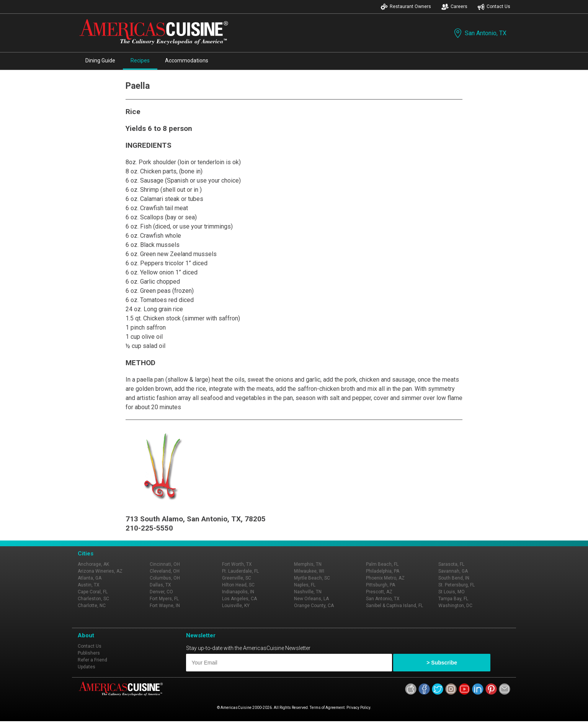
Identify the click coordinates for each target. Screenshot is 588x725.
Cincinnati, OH (165, 564)
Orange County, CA (314, 606)
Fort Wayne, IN (165, 606)
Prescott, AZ (379, 592)
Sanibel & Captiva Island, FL (394, 606)
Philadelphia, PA (383, 571)
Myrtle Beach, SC (312, 578)
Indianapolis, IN (238, 592)
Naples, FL (305, 585)
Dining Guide (100, 60)
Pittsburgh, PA (381, 585)
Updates (87, 667)
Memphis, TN (308, 564)
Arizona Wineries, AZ (100, 571)
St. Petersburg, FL (457, 585)
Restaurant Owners (406, 7)
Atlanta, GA (90, 578)
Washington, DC (455, 606)
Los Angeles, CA (239, 599)
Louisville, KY (236, 606)
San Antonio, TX (479, 33)
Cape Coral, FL (93, 592)
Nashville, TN (308, 592)
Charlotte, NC (92, 606)
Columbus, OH (165, 578)
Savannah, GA (453, 571)
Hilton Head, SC (238, 585)
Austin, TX (89, 585)
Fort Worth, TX (237, 564)
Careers (454, 7)
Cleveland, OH (165, 571)
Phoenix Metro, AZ (385, 578)
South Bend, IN (454, 578)
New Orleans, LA (311, 599)
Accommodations (187, 60)
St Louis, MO (452, 592)
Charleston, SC (93, 599)
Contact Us (494, 7)
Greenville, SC (237, 578)
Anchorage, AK (93, 564)
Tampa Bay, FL (453, 599)
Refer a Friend (92, 660)
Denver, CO (161, 592)
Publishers (89, 653)
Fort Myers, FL (164, 599)
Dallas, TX (160, 585)
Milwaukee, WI (309, 571)
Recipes (140, 60)
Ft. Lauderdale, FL (240, 571)
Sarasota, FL (451, 564)
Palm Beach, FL (382, 564)
